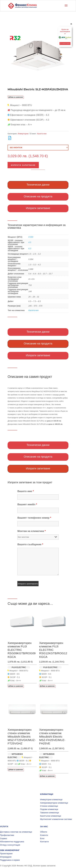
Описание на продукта (38, 196)
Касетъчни (42, 134)
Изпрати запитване (23, 165)
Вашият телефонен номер (34, 518)
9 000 (31, 237)
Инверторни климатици (51, 799)
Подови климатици (49, 809)
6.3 (30, 249)
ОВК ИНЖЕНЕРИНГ (10, 850)
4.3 (30, 242)
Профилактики (7, 835)
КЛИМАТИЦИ (47, 794)
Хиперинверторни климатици (54, 803)
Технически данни (38, 185)
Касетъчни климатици (51, 816)
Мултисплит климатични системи (56, 819)
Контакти (44, 842)
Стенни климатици (49, 806)
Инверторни (23, 134)
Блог (42, 838)
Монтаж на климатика (31, 531)
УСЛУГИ (4, 826)
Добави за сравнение (16, 97)
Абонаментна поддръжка (12, 842)
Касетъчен (33, 310)
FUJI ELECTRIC (19, 667)
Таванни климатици (49, 813)
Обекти (44, 832)
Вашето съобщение (30, 544)
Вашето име (26, 491)
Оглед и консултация (10, 845)
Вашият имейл (27, 504)
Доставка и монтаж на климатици (16, 832)
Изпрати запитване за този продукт (30, 482)
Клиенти (44, 835)
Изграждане (6, 857)
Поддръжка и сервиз (10, 860)
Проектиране (6, 853)
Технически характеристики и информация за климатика (37, 226)
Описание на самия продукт (30, 377)
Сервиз (4, 838)
